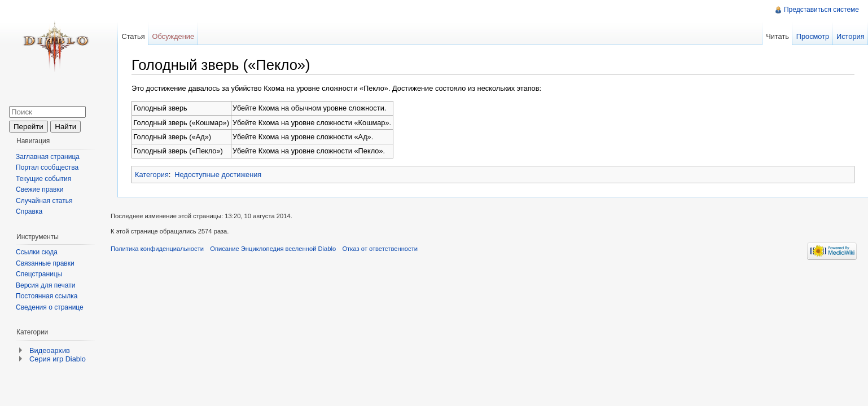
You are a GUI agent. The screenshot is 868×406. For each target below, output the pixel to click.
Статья (133, 36)
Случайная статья (44, 201)
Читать (777, 36)
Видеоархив (50, 350)
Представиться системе (821, 10)
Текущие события (43, 179)
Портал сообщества (47, 167)
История (851, 36)
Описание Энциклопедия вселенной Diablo (273, 249)
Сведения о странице (50, 307)
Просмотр (813, 36)
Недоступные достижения (218, 175)
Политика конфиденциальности (157, 249)
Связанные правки (45, 263)
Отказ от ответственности (380, 249)
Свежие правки (40, 189)
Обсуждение (173, 36)
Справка (29, 211)
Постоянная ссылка (47, 296)
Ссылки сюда (37, 252)
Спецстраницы (39, 274)
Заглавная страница (48, 157)
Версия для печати (45, 285)
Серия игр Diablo (58, 359)
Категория (152, 175)
